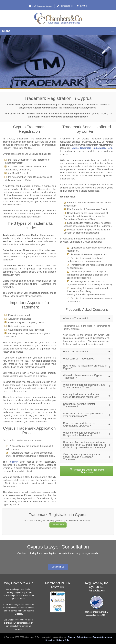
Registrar (13, 462)
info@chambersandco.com (41, 6)
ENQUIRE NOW (58, 525)
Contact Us (58, 567)
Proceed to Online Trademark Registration (87, 471)
